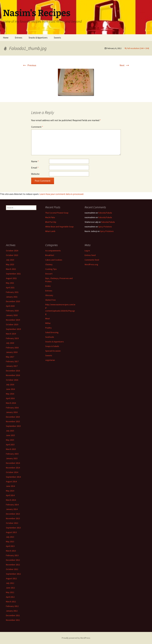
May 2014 (10, 491)
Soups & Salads (52, 346)
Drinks (48, 286)
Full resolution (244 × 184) (138, 48)
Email (35, 168)
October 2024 (12, 251)
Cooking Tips (51, 269)
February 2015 (12, 454)
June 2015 (10, 435)
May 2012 (10, 592)
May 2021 (10, 283)
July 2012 (10, 583)
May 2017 (10, 357)
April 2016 (10, 398)
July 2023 (10, 260)
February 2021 (12, 292)
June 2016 (10, 389)
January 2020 (12, 315)
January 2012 (12, 611)
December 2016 (13, 371)
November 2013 (13, 518)
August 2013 (11, 532)
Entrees (19, 38)
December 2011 (13, 615)
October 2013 (12, 523)
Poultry (48, 328)
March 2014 (11, 500)
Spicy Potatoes (105, 227)
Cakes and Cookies (54, 260)
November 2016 (13, 375)
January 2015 (12, 458)
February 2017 (12, 361)
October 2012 (12, 569)
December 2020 (13, 301)
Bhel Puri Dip (51, 222)
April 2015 (10, 445)
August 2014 (11, 481)
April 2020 (10, 306)
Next (125, 65)
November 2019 (13, 320)
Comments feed (92, 260)
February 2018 (12, 348)
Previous (29, 65)
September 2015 (13, 426)
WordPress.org (91, 264)
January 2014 (12, 509)
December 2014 (13, 463)
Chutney (49, 264)
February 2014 (12, 505)
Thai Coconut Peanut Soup (57, 213)
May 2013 (10, 542)
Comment (37, 127)
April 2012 (10, 597)
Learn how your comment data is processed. (62, 194)
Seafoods (50, 337)
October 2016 (12, 380)
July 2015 (10, 431)
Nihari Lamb (50, 231)
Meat (47, 318)
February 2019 (12, 338)
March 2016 (11, 403)
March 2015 (11, 449)
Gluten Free (50, 300)
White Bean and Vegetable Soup (59, 227)
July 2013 (10, 537)
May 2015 (10, 440)
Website (35, 174)
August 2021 (11, 278)
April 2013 (10, 546)
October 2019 (12, 324)
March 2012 (11, 602)
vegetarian (50, 360)
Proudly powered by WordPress (76, 638)
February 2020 (12, 311)
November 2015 (13, 421)
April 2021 (10, 288)
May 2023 (10, 264)
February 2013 (12, 555)
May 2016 (10, 394)
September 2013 (13, 528)
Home (6, 38)
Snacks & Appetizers (38, 38)
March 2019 (11, 334)
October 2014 (12, 472)
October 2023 (12, 255)
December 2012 (13, 560)
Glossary (49, 295)
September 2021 (13, 274)
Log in (87, 251)
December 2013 (13, 514)
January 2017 (12, 366)
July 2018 (10, 343)
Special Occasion (53, 351)
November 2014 (13, 468)
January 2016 (12, 412)
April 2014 (10, 495)
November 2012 (13, 565)
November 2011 (13, 620)
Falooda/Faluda (105, 213)
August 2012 (11, 578)
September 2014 (13, 477)
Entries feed (90, 255)
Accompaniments (53, 251)
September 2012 (13, 574)
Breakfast (50, 255)
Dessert (49, 274)
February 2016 (12, 408)
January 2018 (12, 352)
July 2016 (10, 384)
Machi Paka (50, 217)
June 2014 (10, 486)
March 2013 (11, 551)
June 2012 (10, 588)
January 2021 (12, 297)
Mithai (48, 323)
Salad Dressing (52, 332)
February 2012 (12, 606)
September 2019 (13, 329)
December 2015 (13, 417)
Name (35, 161)
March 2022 (11, 269)
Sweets (57, 38)
